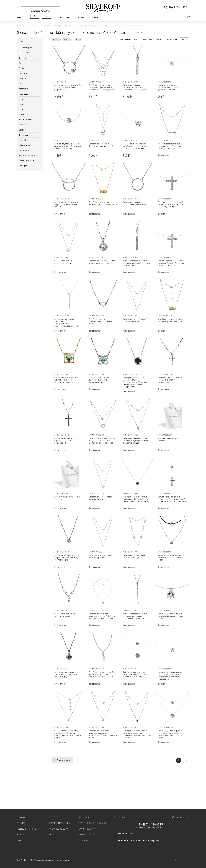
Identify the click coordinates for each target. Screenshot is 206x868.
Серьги (20, 841)
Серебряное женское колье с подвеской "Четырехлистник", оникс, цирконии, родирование (137, 499)
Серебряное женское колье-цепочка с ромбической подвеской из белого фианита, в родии (68, 734)
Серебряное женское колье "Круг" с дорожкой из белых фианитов (66, 204)
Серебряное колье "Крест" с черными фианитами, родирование (66, 441)
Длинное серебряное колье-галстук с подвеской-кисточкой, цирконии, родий (137, 263)
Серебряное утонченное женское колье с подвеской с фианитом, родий (67, 674)
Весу (150, 39)
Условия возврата (87, 829)
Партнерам (83, 817)
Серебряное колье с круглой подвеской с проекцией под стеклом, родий (67, 558)
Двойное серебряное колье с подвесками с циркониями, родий (170, 558)
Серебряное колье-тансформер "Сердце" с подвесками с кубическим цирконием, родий (102, 441)
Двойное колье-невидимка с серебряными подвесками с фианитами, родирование (135, 674)
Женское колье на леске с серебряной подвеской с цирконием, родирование (169, 87)
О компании (84, 841)
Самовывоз (66, 17)
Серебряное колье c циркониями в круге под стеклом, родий (103, 262)
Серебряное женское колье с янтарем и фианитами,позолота (103, 203)
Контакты (95, 17)
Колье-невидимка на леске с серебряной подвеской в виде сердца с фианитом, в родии (136, 146)
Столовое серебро (59, 829)
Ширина (136, 39)
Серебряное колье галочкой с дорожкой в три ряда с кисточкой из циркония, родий (102, 674)
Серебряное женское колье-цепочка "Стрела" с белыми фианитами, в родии (170, 146)
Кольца (21, 835)
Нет (46, 16)
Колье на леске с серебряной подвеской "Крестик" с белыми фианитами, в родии (171, 263)
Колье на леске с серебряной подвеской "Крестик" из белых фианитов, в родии (170, 204)
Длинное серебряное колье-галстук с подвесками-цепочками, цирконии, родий (136, 616)
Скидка (158, 39)
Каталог (21, 17)
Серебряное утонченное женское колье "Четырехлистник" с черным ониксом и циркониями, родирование (135, 382)
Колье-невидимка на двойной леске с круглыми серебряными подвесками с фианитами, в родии (171, 734)
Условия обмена (86, 835)
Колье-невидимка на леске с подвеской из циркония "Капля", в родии (171, 616)
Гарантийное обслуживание (92, 823)
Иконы (53, 835)
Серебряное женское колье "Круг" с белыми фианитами (135, 203)
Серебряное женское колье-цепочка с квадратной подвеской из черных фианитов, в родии (137, 734)
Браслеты (22, 823)
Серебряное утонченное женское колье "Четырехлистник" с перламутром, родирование (66, 323)
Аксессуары (55, 817)
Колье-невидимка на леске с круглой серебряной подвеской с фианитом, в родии (68, 146)
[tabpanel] (69, 63)
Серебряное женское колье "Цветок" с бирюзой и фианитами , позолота (66, 380)
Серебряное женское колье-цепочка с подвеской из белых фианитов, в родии (136, 441)
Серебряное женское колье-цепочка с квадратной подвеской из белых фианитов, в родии (103, 734)
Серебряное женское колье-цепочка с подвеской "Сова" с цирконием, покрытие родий (102, 616)
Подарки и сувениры (60, 823)
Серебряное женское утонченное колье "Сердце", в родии (101, 321)
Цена (144, 39)
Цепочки (21, 817)
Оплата (81, 17)
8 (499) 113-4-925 (151, 825)
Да (35, 16)
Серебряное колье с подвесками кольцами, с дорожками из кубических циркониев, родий (103, 87)
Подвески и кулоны (27, 829)
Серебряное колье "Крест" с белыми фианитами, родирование (169, 380)
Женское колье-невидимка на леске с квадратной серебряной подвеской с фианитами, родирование (171, 676)
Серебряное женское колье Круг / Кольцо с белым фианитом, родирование (68, 87)
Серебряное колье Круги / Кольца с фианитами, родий (101, 145)
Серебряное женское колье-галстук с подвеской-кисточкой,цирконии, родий (135, 87)
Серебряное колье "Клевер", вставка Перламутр (66, 262)
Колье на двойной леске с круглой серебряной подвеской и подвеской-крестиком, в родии (171, 499)
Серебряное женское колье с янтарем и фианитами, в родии (171, 320)
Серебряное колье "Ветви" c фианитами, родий (66, 615)
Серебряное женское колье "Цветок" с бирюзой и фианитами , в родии (101, 380)
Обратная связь (126, 834)
